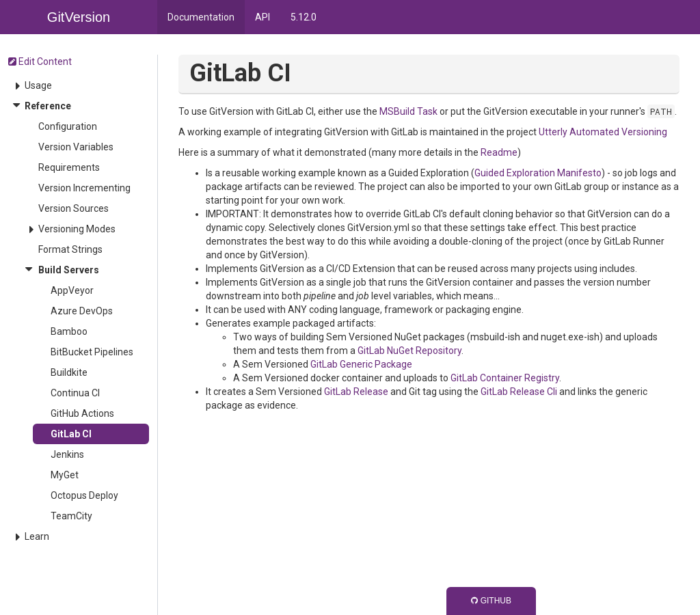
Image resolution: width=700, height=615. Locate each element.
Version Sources (73, 208)
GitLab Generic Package (361, 364)
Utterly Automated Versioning (603, 132)
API (262, 17)
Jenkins (67, 454)
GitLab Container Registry (505, 378)
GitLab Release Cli (519, 392)
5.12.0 (304, 17)
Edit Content (40, 61)
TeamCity (71, 516)
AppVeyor (72, 290)
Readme (499, 152)
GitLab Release (356, 392)
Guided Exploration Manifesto (538, 173)
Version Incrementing (84, 188)
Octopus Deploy (84, 495)
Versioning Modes (77, 229)
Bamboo (69, 331)
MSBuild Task (408, 111)
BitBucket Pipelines (92, 352)
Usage (38, 85)
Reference (48, 106)
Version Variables (76, 147)
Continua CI (75, 393)
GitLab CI (71, 434)
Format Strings (70, 249)
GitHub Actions (82, 413)
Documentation (201, 17)
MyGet (65, 475)
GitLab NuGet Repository (409, 351)
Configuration (68, 126)
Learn (37, 536)
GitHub (491, 601)
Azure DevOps (82, 311)
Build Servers (69, 270)
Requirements (69, 167)
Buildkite (69, 372)
